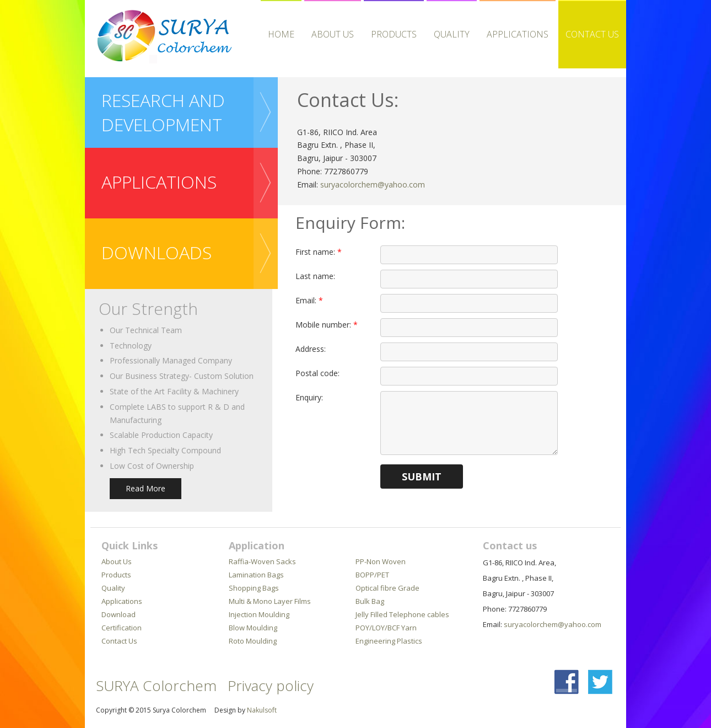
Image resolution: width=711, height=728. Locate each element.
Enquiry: (309, 397)
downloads (157, 252)
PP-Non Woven (381, 561)
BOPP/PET (372, 575)
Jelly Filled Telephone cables (402, 614)
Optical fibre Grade (387, 588)
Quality (452, 34)
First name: (319, 252)
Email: (309, 300)
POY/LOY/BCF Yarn (386, 628)
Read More (146, 488)
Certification (122, 628)
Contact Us (592, 34)
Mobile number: (327, 325)
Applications (122, 601)
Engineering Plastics (389, 641)
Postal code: (317, 373)
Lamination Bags (256, 575)
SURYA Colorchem (156, 686)
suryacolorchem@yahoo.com (373, 184)
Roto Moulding (253, 641)
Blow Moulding (253, 628)
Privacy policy (271, 686)
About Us (333, 34)
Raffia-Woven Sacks (262, 561)
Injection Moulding (259, 614)
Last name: (315, 276)
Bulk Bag (370, 601)
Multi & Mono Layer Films (270, 601)
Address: (311, 349)
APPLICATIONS (518, 34)
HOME (281, 34)
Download (118, 614)
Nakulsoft (262, 710)
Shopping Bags (254, 588)
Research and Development (163, 112)
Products (394, 34)
